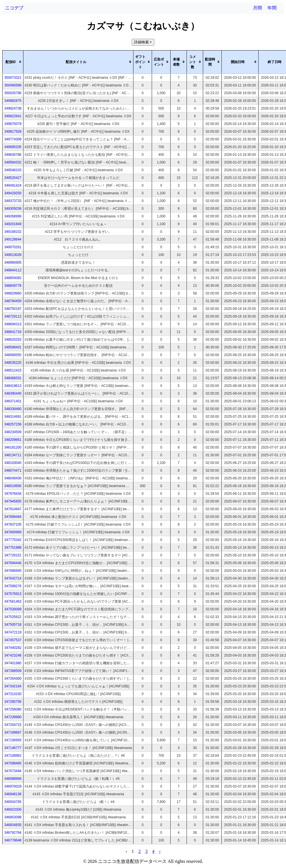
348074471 (13, 471)
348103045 (13, 463)
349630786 (13, 155)
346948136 (13, 794)
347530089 (13, 609)
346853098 (13, 817)
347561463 (13, 601)
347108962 (13, 756)
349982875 (13, 101)
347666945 (13, 571)
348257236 (13, 424)
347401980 (13, 663)
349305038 (13, 209)
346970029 (13, 786)
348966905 (13, 263)
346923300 (13, 810)
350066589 (13, 85)
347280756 (13, 702)
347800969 (13, 532)
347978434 (13, 494)
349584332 (13, 162)
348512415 (13, 370)
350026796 (13, 93)
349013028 (13, 255)
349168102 (13, 232)
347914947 (13, 509)
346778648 (13, 840)
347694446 (13, 563)
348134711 (13, 455)
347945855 (13, 501)
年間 (272, 8)
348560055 (13, 355)
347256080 (13, 709)
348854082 (13, 278)
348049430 (13, 478)
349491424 (13, 185)
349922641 (13, 116)
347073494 (13, 771)
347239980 (13, 717)
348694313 (13, 324)
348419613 (13, 386)
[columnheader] (13, 62)
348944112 (13, 270)
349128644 (13, 239)
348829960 (13, 293)
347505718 (13, 625)
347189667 (13, 732)
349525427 (13, 178)
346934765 (13, 802)
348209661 (13, 440)
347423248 (13, 655)
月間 (257, 8)
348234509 (13, 432)
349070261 (13, 247)
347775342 (13, 540)
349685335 (13, 147)
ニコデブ (14, 8)
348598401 (13, 347)
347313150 (13, 694)
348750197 (13, 309)
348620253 (13, 340)
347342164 (13, 686)
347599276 (13, 586)
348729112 (13, 316)
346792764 (13, 833)
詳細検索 (144, 42)
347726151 (13, 555)
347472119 (13, 632)
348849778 (13, 286)
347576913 (13, 594)
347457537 (13, 640)
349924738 (13, 108)
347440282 (13, 648)
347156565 (13, 740)
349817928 (13, 132)
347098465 (13, 763)
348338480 (13, 409)
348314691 (13, 417)
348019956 (13, 486)
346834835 (13, 825)
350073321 (13, 78)
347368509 (13, 671)
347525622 (13, 617)
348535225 (13, 363)
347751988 (13, 548)
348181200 (13, 447)
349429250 (13, 193)
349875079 (13, 124)
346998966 (13, 779)
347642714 (13, 578)
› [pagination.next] (160, 851)
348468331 (13, 378)
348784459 (13, 301)
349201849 (13, 224)
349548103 (13, 170)
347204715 (13, 725)
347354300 (13, 679)
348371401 (13, 401)
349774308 (13, 139)
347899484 (13, 517)
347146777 (13, 748)
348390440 (13, 393)
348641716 (13, 332)
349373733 (13, 201)
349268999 (13, 216)
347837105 (13, 524)
